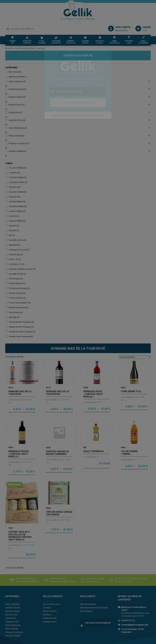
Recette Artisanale (19, 278)
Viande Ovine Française (21, 307)
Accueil (10, 48)
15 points (15, 143)
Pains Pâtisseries (114, 43)
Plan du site (51, 640)
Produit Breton (17, 254)
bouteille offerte (17, 211)
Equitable (15, 216)
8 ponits (14, 201)
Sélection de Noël (18, 77)
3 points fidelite (17, 172)
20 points (15, 158)
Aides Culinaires (143, 43)
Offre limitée (16, 249)
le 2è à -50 (15, 230)
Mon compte (123, 27)
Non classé (15, 72)
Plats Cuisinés (42, 43)
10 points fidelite (18, 139)
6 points (14, 187)
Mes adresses (86, 582)
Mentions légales (38, 640)
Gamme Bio (13, 43)
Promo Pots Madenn (20, 273)
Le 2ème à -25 (17, 235)
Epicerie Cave (129, 43)
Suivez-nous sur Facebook (97, 594)
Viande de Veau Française (22, 302)
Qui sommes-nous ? (52, 575)
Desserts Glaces (100, 43)
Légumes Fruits (85, 43)
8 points (14, 196)
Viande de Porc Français (21, 298)
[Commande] (135, 328)
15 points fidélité (18, 148)
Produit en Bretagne (19, 259)
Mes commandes (88, 575)
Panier (147, 27)
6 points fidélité (17, 192)
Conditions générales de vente (17, 640)
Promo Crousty (17, 264)
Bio (12, 206)
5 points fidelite (17, 182)
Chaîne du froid (50, 589)
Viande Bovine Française (21, 293)
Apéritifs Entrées (27, 43)
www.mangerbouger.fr (119, 624)
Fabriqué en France (19, 220)
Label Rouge (16, 225)
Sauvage (14, 288)
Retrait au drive (50, 582)
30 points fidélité (18, 177)
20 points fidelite (18, 163)
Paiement (47, 585)
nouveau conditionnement (22, 240)
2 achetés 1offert (18, 153)
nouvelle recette (17, 245)
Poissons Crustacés (56, 43)
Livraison (47, 578)
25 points (15, 167)
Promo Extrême (17, 269)
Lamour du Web (144, 640)
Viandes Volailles (71, 43)
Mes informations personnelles (94, 578)
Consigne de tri (49, 592)
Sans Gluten (16, 283)
